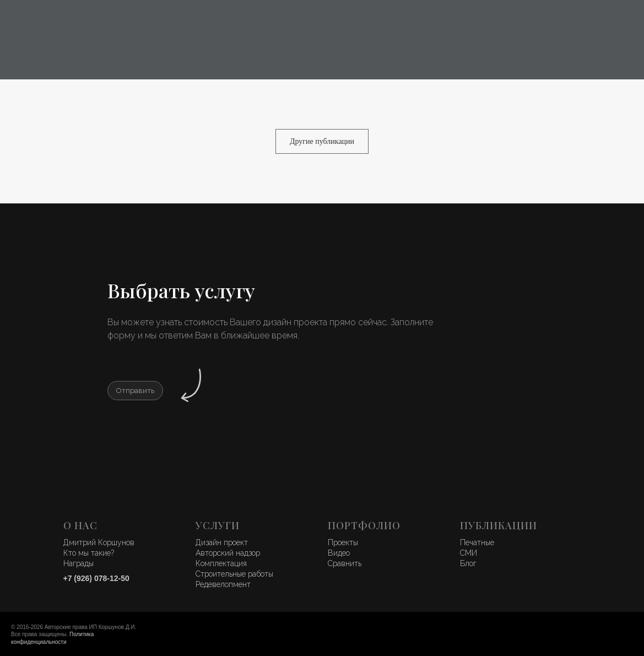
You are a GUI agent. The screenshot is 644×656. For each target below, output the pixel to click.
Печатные (477, 542)
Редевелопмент (223, 584)
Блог (468, 563)
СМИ (469, 553)
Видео (339, 553)
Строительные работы (234, 574)
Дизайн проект (222, 542)
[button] (135, 391)
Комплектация (221, 563)
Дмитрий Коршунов (99, 542)
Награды (79, 563)
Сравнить (345, 563)
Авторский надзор (228, 553)
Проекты (343, 542)
